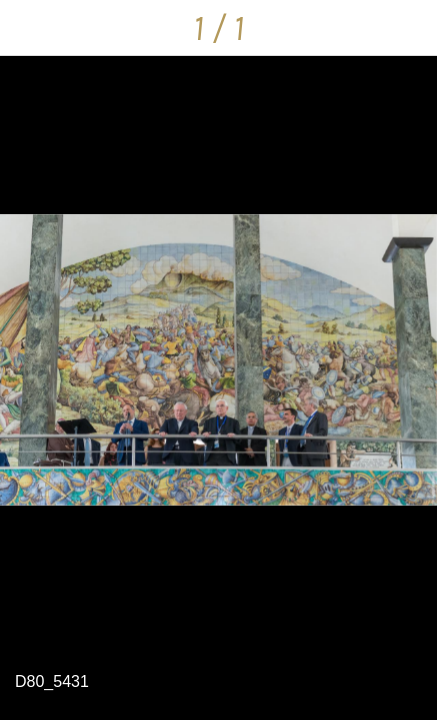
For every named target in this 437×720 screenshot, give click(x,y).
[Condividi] (409, 28)
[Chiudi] (28, 28)
